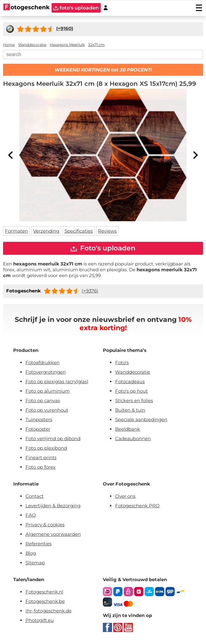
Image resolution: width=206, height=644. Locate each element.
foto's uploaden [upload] (76, 8)
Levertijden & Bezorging (53, 506)
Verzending (46, 231)
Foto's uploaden (103, 248)
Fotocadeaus (130, 381)
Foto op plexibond (46, 448)
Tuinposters (39, 419)
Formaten (16, 231)
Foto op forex (41, 467)
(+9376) (90, 291)
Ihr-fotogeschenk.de (49, 611)
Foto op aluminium (48, 391)
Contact (35, 496)
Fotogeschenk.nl (44, 592)
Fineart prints (41, 457)
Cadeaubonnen (133, 438)
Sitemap (35, 563)
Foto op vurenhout (47, 410)
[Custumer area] (106, 8)
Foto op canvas (43, 400)
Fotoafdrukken (43, 362)
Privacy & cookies (45, 525)
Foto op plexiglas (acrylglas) (57, 381)
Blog (31, 553)
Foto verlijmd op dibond (53, 438)
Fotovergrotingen (46, 372)
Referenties (39, 544)
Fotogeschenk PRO (137, 506)
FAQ (31, 515)
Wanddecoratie (133, 372)
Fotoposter (38, 429)
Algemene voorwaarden (53, 534)
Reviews (107, 231)
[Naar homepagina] (27, 8)
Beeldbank (128, 429)
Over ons (125, 496)
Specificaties (79, 231)
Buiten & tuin (130, 410)
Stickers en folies (134, 400)
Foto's (122, 362)
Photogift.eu (40, 620)
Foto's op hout (131, 391)
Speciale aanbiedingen (141, 419)
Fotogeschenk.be (45, 601)
